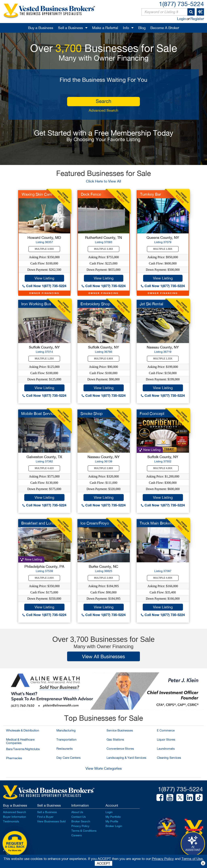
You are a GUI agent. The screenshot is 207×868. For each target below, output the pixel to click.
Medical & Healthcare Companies (20, 741)
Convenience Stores (120, 749)
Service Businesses (120, 730)
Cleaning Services (169, 758)
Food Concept (152, 414)
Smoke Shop (91, 414)
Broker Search (81, 821)
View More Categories (104, 768)
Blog (142, 28)
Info (126, 28)
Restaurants (65, 749)
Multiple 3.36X (103, 249)
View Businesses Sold (51, 821)
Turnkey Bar (150, 194)
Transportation (66, 739)
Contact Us (79, 817)
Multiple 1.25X (44, 359)
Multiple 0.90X (103, 359)
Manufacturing (66, 730)
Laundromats (166, 749)
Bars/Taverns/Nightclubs (23, 749)
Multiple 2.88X (103, 468)
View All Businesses (103, 656)
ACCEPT (103, 863)
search (103, 101)
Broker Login (114, 826)
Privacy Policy (80, 826)
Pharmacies (14, 758)
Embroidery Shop (95, 304)
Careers (77, 835)
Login (182, 19)
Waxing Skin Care (37, 194)
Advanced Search (103, 110)
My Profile (112, 821)
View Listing (44, 278)
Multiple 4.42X (44, 468)
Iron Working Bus (36, 304)
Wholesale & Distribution (23, 730)
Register (197, 19)
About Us (77, 812)
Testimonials (11, 821)
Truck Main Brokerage (159, 523)
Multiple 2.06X (103, 578)
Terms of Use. (193, 859)
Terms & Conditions (84, 831)
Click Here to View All (103, 181)
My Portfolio (113, 817)
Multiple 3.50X (44, 249)
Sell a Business (70, 28)
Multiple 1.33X (163, 359)
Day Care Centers (69, 758)
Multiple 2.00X (44, 578)
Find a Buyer (45, 817)
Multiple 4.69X (163, 578)
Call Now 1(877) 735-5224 (44, 286)
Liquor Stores (166, 739)
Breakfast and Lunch (39, 523)
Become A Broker (165, 28)
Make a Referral (105, 28)
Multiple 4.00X (163, 468)
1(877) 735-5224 (181, 4)
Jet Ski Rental (151, 304)
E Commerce (166, 730)
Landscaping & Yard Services (126, 758)
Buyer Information (15, 817)
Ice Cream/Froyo (95, 523)
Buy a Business (41, 28)
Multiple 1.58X (163, 249)
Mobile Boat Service (38, 414)
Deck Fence (91, 194)
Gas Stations (115, 739)
